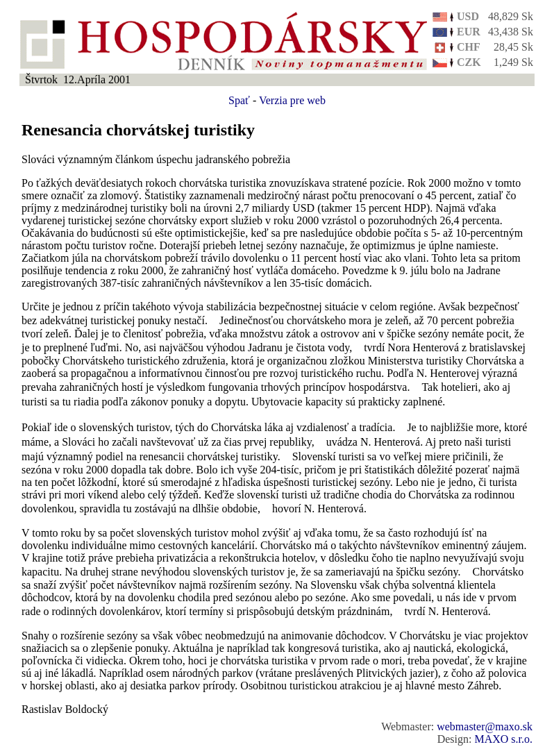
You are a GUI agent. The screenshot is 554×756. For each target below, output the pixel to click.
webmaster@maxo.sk (485, 726)
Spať (239, 100)
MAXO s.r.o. (503, 739)
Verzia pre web (292, 100)
